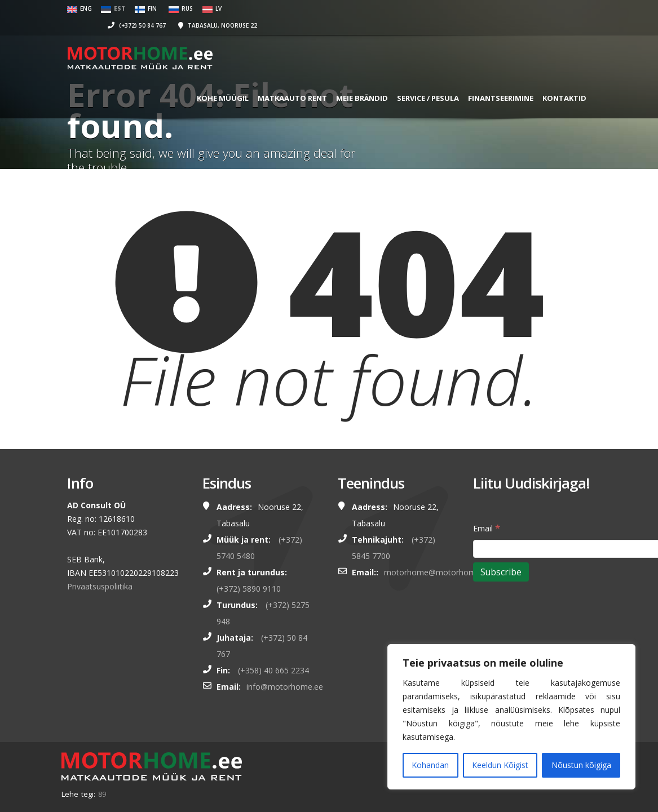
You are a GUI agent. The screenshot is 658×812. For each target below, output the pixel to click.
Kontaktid (553, 81)
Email (487, 528)
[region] (511, 717)
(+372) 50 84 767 (387, 8)
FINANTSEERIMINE (489, 81)
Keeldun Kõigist (500, 765)
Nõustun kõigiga (581, 765)
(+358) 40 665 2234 (273, 670)
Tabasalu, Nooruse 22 (468, 8)
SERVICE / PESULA (416, 81)
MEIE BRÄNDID (350, 81)
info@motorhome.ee (285, 687)
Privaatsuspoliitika (100, 586)
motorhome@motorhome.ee (438, 572)
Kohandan (430, 765)
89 (102, 794)
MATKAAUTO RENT (281, 81)
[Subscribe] (501, 572)
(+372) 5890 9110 (249, 589)
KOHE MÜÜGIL (211, 81)
